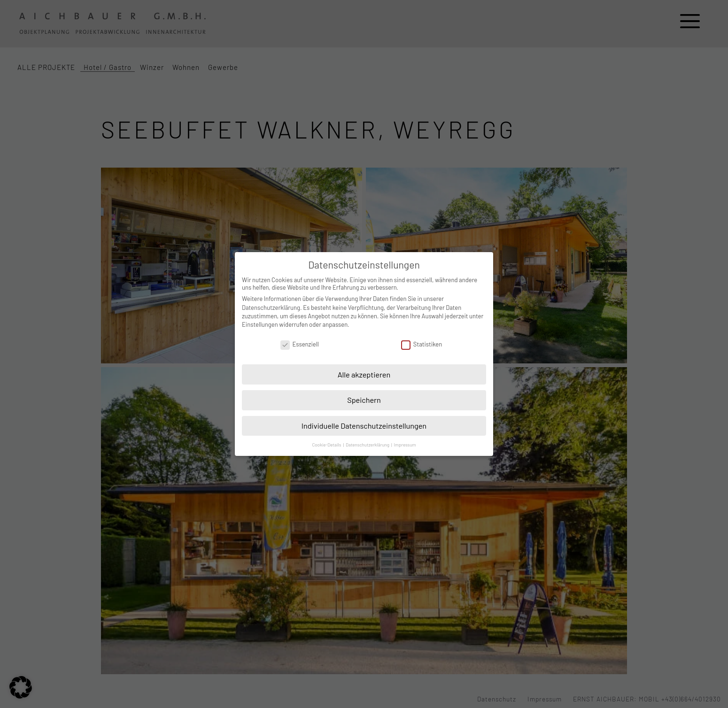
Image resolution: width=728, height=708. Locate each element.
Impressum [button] (405, 445)
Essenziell (300, 344)
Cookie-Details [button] (327, 445)
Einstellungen (260, 324)
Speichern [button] (364, 400)
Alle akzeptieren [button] (364, 374)
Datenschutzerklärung (271, 308)
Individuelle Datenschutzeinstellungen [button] (364, 426)
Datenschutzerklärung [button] (368, 445)
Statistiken (422, 344)
